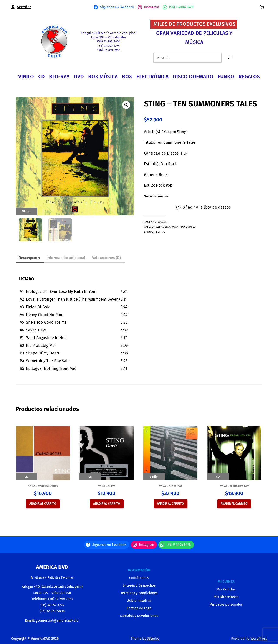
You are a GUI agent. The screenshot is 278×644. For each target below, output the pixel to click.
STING (161, 232)
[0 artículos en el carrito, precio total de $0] (262, 7)
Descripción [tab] (29, 258)
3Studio (153, 638)
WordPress (259, 638)
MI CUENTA (226, 582)
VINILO (192, 227)
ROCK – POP (179, 227)
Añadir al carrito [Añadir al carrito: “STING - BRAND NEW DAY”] (234, 504)
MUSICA (165, 227)
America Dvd (52, 567)
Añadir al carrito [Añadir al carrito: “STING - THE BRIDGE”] (170, 504)
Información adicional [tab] (66, 258)
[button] (126, 105)
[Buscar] (230, 58)
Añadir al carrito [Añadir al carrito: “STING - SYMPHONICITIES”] (43, 504)
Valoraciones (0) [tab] (106, 258)
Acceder (24, 7)
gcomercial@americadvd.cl (58, 620)
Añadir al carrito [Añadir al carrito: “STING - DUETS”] (107, 504)
